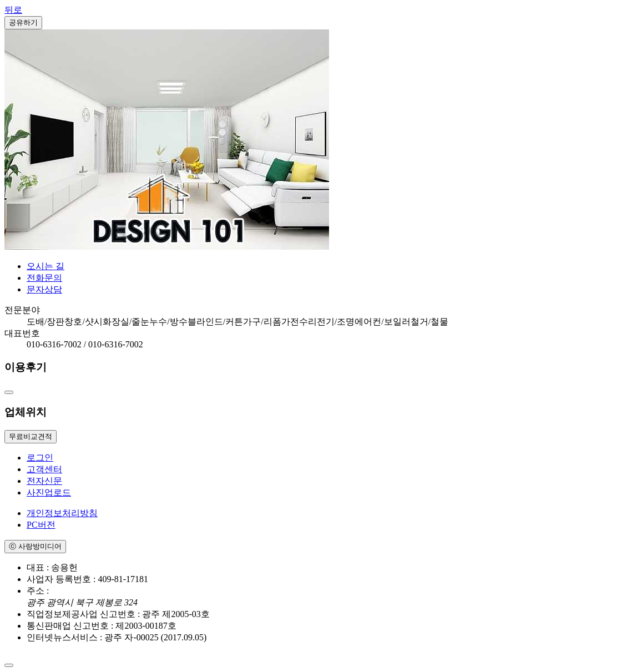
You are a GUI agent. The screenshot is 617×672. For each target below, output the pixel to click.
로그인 (40, 458)
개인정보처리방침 (62, 513)
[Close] (9, 665)
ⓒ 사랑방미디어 (35, 546)
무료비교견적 (31, 436)
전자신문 (44, 481)
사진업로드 (49, 492)
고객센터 (44, 469)
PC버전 (41, 525)
